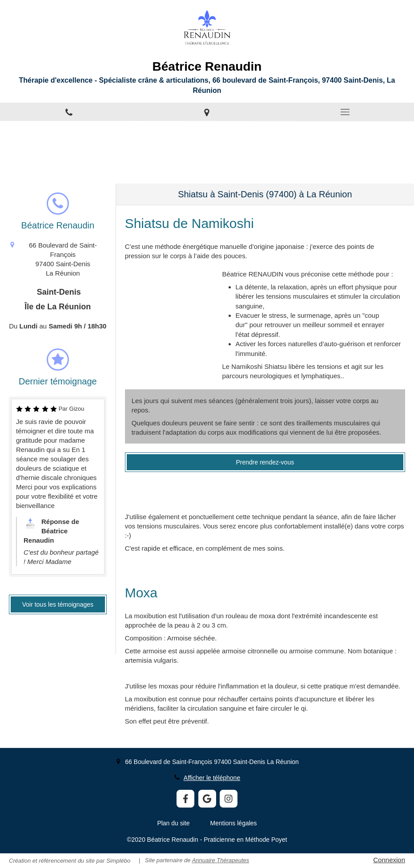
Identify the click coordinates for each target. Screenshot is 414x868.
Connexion (389, 860)
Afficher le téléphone (212, 778)
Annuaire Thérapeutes (221, 860)
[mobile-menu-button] (345, 112)
